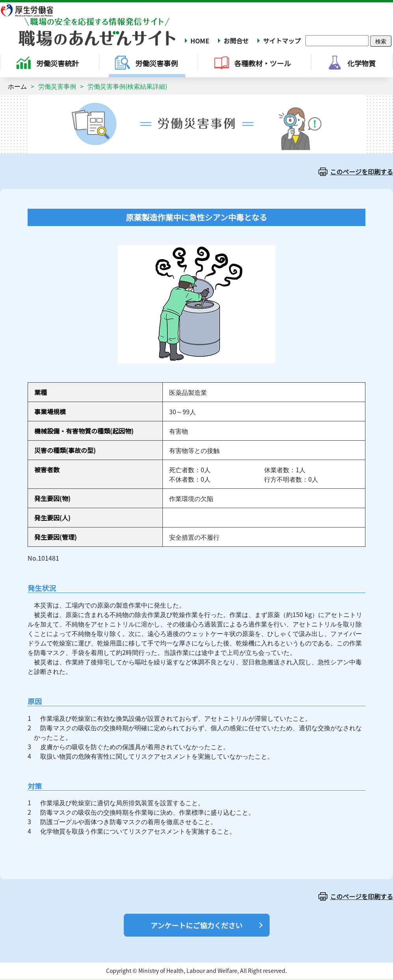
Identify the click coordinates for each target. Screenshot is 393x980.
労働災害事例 (57, 86)
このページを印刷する (361, 172)
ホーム (17, 86)
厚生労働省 (32, 10)
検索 (381, 41)
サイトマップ (282, 41)
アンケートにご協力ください (196, 925)
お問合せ (236, 41)
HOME (200, 41)
